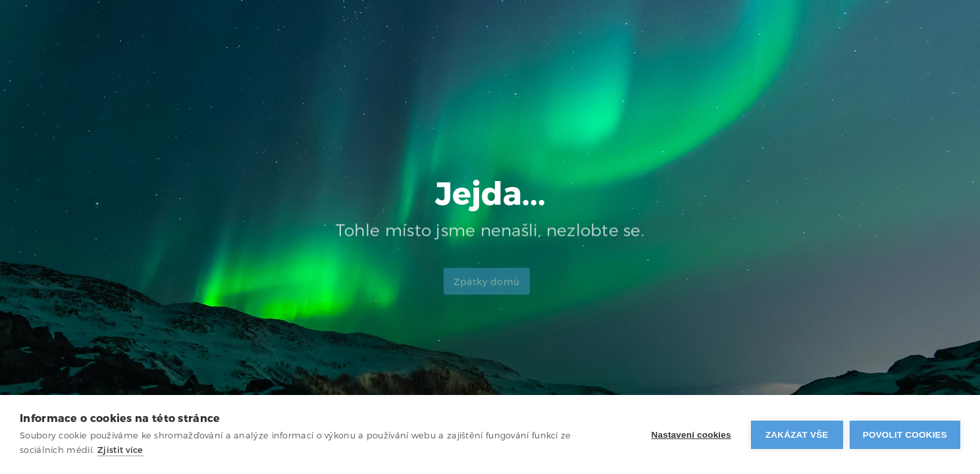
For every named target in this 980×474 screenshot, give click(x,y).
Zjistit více (120, 450)
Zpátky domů (487, 287)
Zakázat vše (797, 435)
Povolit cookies (905, 435)
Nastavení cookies (691, 435)
